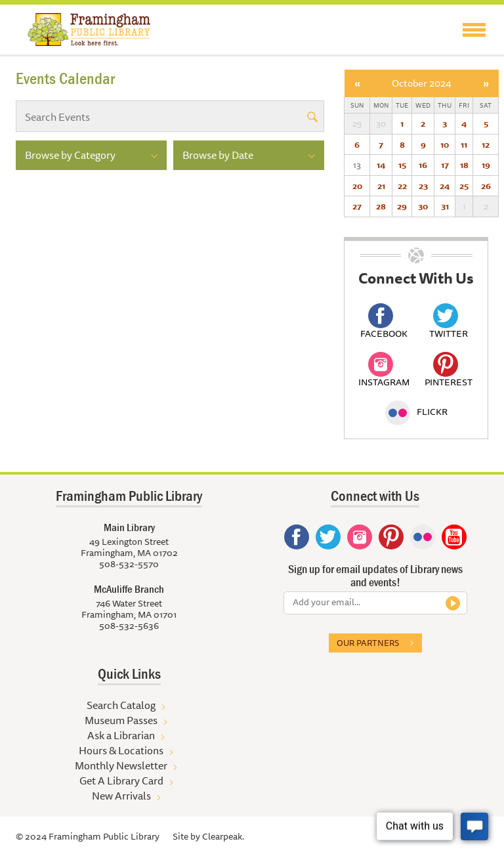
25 (464, 186)
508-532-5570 (129, 564)
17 (445, 165)
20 (357, 186)
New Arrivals (121, 796)
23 (423, 186)
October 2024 (422, 83)
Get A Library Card (121, 781)
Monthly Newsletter (121, 765)
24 (445, 186)
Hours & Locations (121, 750)
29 (402, 206)
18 (464, 165)
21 (381, 186)
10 (445, 144)
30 (423, 206)
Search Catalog (121, 705)
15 (402, 165)
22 (402, 186)
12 (486, 144)
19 (486, 165)
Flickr (416, 412)
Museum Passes (121, 720)
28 (381, 206)
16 (423, 165)
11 (464, 144)
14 (381, 165)
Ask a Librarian (121, 735)
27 (357, 206)
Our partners (368, 643)
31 (445, 206)
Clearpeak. (223, 836)
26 (486, 186)
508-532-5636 (129, 626)
